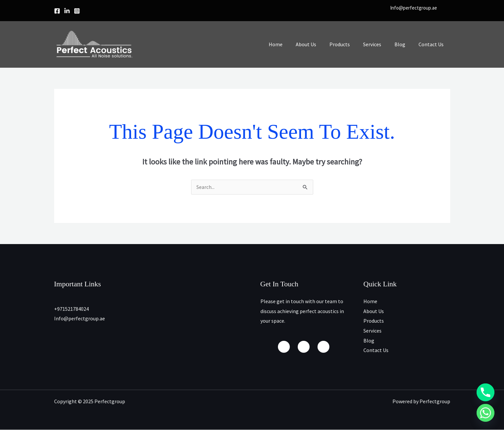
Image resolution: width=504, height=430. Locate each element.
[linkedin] (67, 11)
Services (379, 44)
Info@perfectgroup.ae (414, 8)
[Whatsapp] (486, 413)
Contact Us (432, 44)
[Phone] (486, 392)
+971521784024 (71, 309)
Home (290, 44)
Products (349, 44)
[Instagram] (77, 11)
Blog (404, 44)
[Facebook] (57, 11)
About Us (318, 44)
